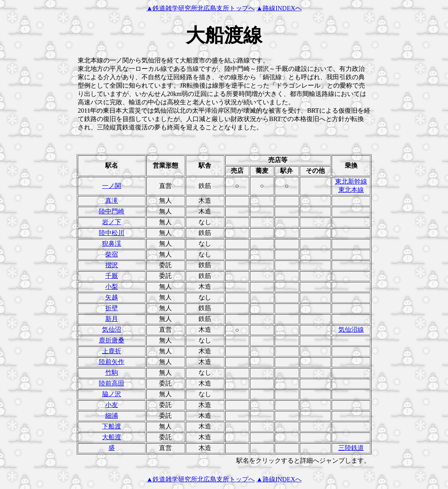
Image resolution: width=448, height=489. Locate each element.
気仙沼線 (351, 330)
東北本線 (351, 190)
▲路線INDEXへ (279, 8)
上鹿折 (112, 351)
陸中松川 (112, 233)
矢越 (112, 297)
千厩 (112, 276)
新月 (112, 319)
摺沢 (112, 265)
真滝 (112, 200)
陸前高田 (112, 383)
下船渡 (112, 426)
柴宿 (112, 254)
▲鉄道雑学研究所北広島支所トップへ (200, 8)
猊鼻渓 (112, 244)
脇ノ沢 (112, 394)
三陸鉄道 (351, 448)
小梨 (112, 287)
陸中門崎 (112, 211)
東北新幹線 (351, 181)
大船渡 (112, 437)
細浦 (112, 416)
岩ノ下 (112, 222)
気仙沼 (112, 330)
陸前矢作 (112, 362)
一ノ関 (112, 186)
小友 (112, 405)
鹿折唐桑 (112, 340)
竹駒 (112, 373)
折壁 (112, 308)
